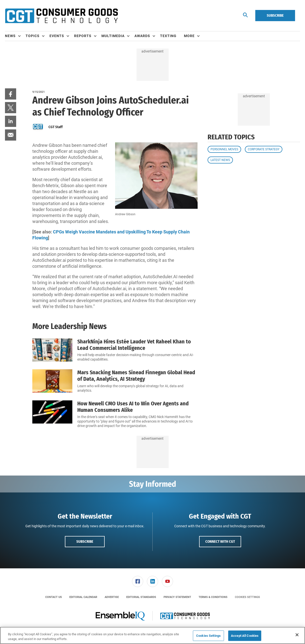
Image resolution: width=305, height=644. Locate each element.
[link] (11, 94)
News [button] (10, 36)
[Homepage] (61, 16)
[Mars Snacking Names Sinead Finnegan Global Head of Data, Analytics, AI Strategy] (52, 381)
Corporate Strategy (264, 149)
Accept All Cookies (245, 636)
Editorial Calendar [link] (83, 597)
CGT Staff (56, 127)
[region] (152, 635)
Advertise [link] (112, 597)
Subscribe (275, 15)
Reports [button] (83, 36)
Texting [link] (168, 36)
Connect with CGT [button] (220, 541)
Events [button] (57, 36)
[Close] (297, 635)
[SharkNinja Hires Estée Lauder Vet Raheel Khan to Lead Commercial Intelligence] (52, 350)
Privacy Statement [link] (177, 597)
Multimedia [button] (113, 36)
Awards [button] (142, 36)
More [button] (189, 36)
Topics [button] (33, 36)
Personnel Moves (224, 149)
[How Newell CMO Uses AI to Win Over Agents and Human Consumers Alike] (52, 414)
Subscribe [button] (85, 541)
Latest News (220, 160)
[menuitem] (15, 36)
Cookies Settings (247, 597)
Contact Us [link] (54, 597)
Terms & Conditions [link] (213, 597)
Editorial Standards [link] (141, 597)
